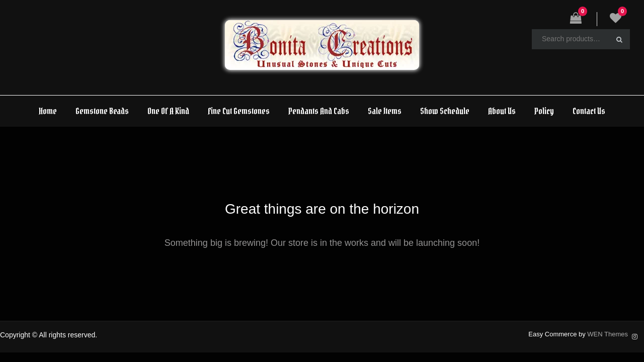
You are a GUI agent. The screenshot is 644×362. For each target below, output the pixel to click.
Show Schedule (445, 111)
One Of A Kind (168, 111)
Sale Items (385, 111)
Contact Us (589, 111)
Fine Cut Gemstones (239, 111)
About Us (502, 111)
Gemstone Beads (102, 111)
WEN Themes (608, 334)
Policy (544, 111)
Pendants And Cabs (319, 111)
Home (48, 111)
